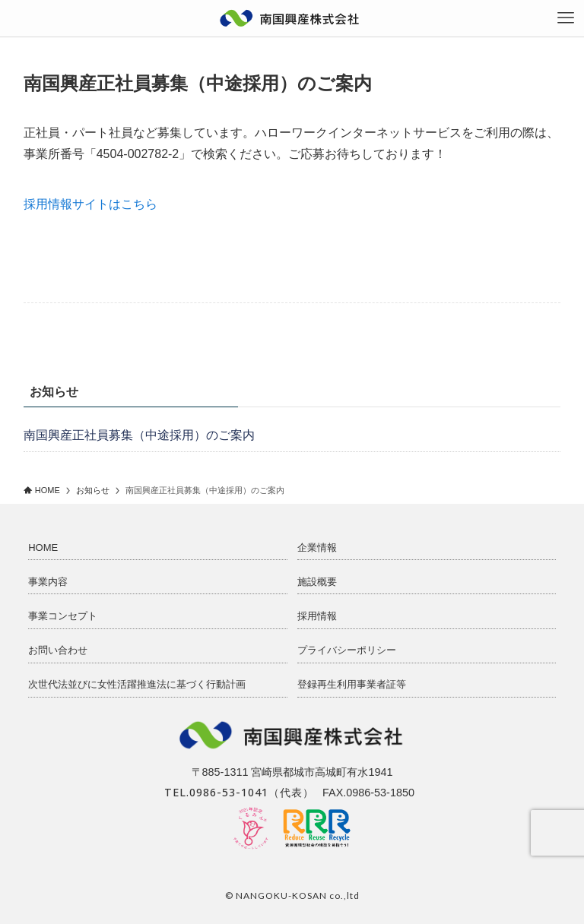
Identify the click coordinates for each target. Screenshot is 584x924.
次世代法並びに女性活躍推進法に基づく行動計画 (137, 684)
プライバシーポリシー (347, 650)
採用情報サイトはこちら (90, 204)
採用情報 (317, 616)
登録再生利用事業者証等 (352, 684)
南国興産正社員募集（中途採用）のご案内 (139, 435)
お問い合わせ (58, 650)
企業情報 (317, 547)
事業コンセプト (63, 616)
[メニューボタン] (566, 18)
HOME (43, 547)
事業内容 (48, 582)
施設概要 (317, 582)
